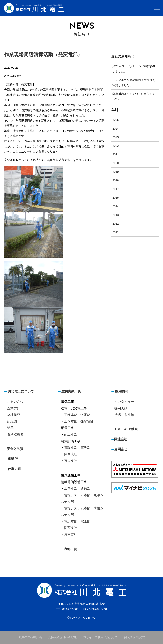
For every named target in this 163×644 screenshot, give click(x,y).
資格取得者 (15, 434)
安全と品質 (15, 449)
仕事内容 (14, 469)
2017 (116, 189)
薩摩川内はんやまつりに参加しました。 (134, 96)
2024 (116, 129)
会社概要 (14, 415)
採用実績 (121, 408)
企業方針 (14, 408)
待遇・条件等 (124, 415)
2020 (116, 163)
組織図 (12, 421)
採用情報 (122, 391)
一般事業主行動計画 (29, 637)
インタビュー (124, 402)
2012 (116, 224)
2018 (116, 180)
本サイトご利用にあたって (100, 637)
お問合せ (121, 449)
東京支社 (71, 461)
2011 (116, 232)
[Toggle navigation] (157, 8)
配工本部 (71, 434)
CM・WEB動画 (126, 429)
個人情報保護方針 (135, 637)
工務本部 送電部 (77, 415)
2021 (116, 154)
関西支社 (71, 454)
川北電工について (20, 391)
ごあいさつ (15, 402)
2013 (116, 215)
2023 (116, 137)
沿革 (10, 428)
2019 (116, 172)
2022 (116, 146)
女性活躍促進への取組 (63, 637)
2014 (116, 206)
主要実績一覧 (71, 391)
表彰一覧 (70, 549)
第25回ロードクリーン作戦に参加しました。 (134, 69)
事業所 (13, 459)
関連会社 (121, 439)
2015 (116, 198)
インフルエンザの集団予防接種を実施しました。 (134, 83)
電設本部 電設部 (77, 448)
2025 (116, 120)
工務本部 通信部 (77, 489)
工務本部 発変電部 (79, 421)
